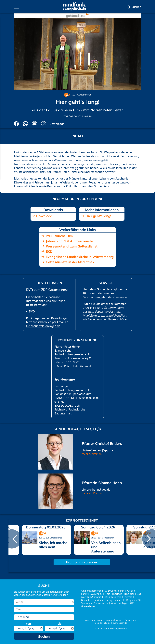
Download (44, 216)
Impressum (89, 620)
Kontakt (101, 620)
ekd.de (107, 623)
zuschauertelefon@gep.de (43, 326)
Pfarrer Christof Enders (102, 443)
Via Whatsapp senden (26, 124)
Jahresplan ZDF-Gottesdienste (69, 241)
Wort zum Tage (119, 603)
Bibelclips (129, 594)
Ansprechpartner (115, 620)
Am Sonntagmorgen (92, 591)
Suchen (136, 7)
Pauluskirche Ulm (59, 236)
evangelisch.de (120, 623)
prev (12, 539)
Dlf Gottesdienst (112, 597)
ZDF (66, 117)
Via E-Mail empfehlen (35, 124)
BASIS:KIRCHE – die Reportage (106, 594)
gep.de (99, 623)
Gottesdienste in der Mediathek (70, 262)
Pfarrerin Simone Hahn (102, 483)
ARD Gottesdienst (115, 591)
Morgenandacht (115, 600)
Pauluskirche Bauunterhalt (70, 412)
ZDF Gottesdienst (82, 95)
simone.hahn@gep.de (96, 490)
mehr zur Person (92, 454)
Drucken (44, 124)
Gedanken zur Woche (93, 600)
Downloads (57, 124)
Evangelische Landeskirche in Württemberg (80, 257)
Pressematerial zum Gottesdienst (72, 246)
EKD (49, 252)
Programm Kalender (82, 562)
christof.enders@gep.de (97, 450)
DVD (32, 312)
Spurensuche (101, 603)
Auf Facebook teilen (16, 124)
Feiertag (128, 597)
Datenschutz (131, 620)
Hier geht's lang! (98, 216)
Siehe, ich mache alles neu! (53, 545)
